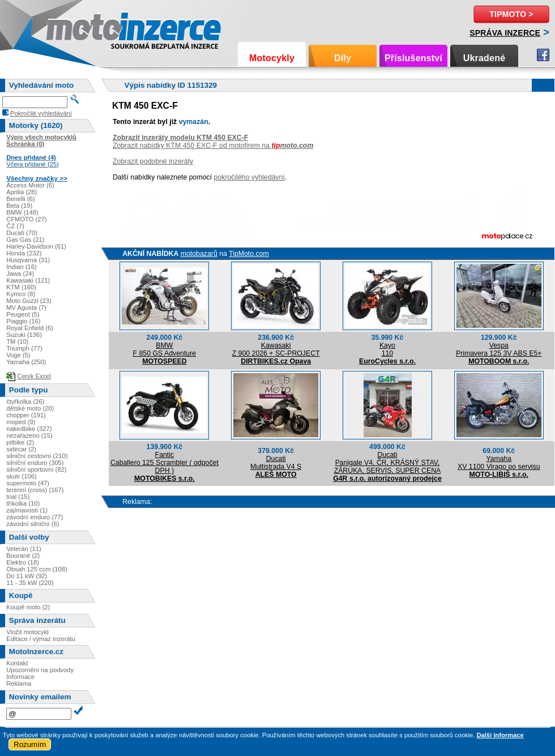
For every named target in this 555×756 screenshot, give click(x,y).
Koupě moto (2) (28, 607)
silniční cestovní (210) (37, 456)
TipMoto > (511, 14)
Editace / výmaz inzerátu (41, 639)
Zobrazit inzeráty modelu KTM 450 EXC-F (180, 138)
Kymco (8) (21, 294)
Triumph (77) (24, 348)
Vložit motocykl (27, 632)
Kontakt (17, 663)
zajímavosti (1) (27, 510)
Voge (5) (18, 355)
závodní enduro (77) (35, 517)
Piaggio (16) (23, 321)
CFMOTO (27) (26, 219)
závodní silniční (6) (33, 524)
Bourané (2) (23, 556)
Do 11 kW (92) (27, 576)
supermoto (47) (28, 483)
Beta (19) (19, 206)
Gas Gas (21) (25, 240)
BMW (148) (22, 212)
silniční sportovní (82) (36, 469)
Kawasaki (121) (28, 280)
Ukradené (484, 58)
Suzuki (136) (24, 335)
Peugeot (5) (23, 314)
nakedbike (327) (29, 429)
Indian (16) (22, 267)
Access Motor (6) (30, 185)
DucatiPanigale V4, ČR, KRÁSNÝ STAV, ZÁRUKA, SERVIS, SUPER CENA (388, 463)
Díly (343, 58)
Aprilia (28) (22, 192)
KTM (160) (21, 287)
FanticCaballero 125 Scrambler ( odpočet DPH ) (165, 463)
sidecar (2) (21, 449)
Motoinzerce (70, 28)
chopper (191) (26, 415)
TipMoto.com (249, 254)
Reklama (19, 684)
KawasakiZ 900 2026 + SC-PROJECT (276, 349)
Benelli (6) (20, 199)
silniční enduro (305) (35, 463)
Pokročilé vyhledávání (41, 113)
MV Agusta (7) (26, 307)
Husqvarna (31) (28, 260)
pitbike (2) (20, 442)
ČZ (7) (15, 226)
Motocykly (272, 58)
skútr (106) (21, 476)
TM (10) (17, 341)
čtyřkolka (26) (25, 402)
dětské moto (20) (30, 408)
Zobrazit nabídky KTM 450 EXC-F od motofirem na (213, 146)
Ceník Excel (34, 376)
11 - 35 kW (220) (30, 583)
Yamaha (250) (26, 362)
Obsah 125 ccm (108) (37, 569)
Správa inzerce (505, 33)
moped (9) (21, 422)
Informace (20, 677)
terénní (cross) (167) (35, 490)
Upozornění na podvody (40, 670)
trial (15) (18, 497)
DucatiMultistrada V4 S (276, 463)
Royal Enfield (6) (30, 328)
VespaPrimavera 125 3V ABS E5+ (499, 349)
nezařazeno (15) (29, 435)
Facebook (543, 55)
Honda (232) (24, 253)
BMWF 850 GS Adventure (165, 349)
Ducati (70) (22, 233)
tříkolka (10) (23, 503)
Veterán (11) (24, 549)
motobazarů (199, 254)
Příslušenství (413, 58)
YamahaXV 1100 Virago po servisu (499, 463)
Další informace (500, 735)
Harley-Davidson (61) (36, 246)
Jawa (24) (20, 274)
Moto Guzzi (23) (29, 301)
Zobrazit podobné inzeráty (153, 161)
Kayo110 (387, 349)
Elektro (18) (23, 562)
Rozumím (30, 744)
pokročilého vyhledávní (249, 177)
